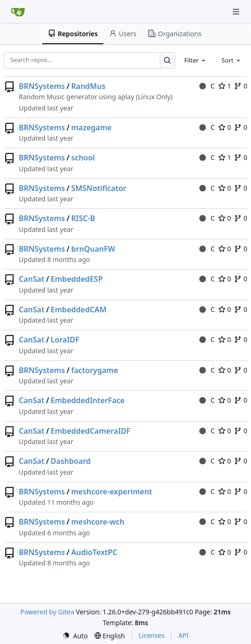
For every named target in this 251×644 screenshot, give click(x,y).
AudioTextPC (94, 552)
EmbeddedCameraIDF (91, 431)
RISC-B (83, 218)
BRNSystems (42, 86)
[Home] (18, 12)
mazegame (91, 127)
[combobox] (196, 60)
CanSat (31, 279)
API (183, 635)
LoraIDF (65, 340)
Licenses (152, 635)
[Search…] (168, 60)
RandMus (88, 86)
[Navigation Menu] (237, 12)
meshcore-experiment (111, 492)
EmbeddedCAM (79, 310)
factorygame (94, 370)
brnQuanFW (93, 249)
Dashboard (71, 461)
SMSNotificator (98, 188)
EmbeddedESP (77, 279)
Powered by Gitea (47, 612)
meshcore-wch (98, 522)
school (83, 158)
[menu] (75, 636)
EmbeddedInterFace (88, 400)
